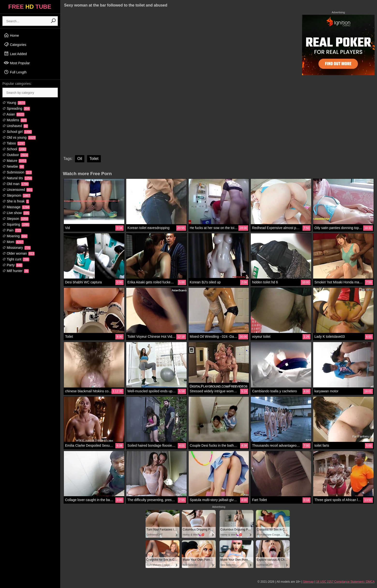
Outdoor (15, 155)
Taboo (14, 143)
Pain (12, 230)
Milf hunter (16, 271)
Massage (16, 207)
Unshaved (15, 126)
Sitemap (308, 582)
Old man (16, 184)
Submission (17, 172)
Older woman (18, 253)
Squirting (16, 224)
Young (14, 103)
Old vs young (19, 137)
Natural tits (17, 178)
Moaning (15, 236)
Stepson (15, 219)
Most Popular (17, 63)
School (14, 149)
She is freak (16, 201)
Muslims (15, 120)
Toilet (94, 159)
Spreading (16, 108)
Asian (13, 114)
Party (12, 265)
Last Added (15, 54)
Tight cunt (16, 259)
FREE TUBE (30, 7)
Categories (15, 44)
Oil (80, 159)
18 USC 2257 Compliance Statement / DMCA (345, 582)
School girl (17, 132)
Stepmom (16, 195)
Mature (15, 161)
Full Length (15, 72)
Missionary (17, 248)
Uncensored (18, 190)
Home (11, 35)
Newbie (13, 166)
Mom (13, 242)
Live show (16, 213)
